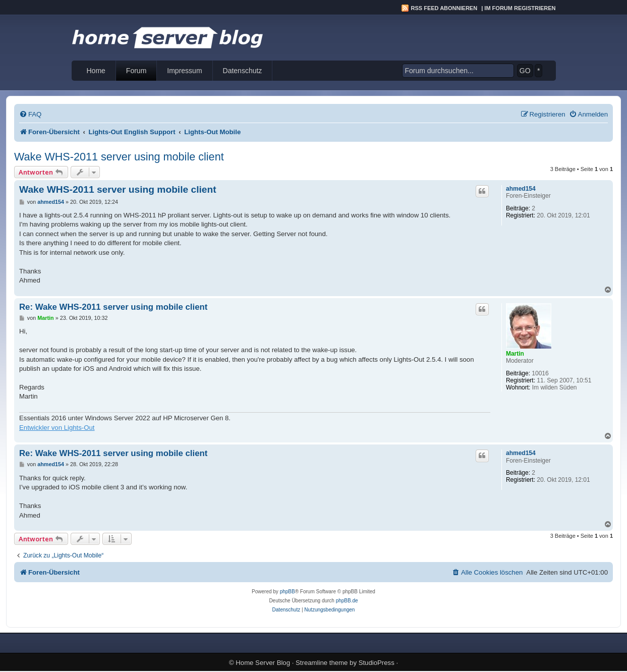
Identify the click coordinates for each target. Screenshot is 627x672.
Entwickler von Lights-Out (57, 428)
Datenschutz (243, 71)
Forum (136, 71)
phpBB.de (347, 601)
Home (96, 71)
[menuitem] (30, 114)
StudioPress (377, 663)
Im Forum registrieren (520, 8)
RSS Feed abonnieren (444, 8)
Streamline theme (322, 663)
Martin (515, 354)
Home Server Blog (263, 663)
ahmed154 (521, 189)
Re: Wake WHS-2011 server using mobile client (113, 307)
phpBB (288, 592)
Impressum (184, 71)
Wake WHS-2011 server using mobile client (119, 157)
